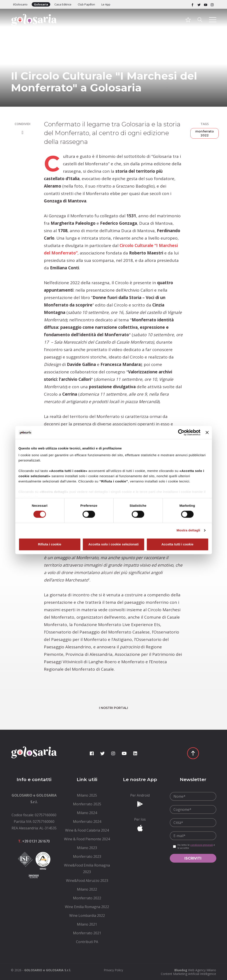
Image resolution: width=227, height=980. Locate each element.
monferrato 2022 (205, 133)
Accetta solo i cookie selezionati (113, 544)
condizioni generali (202, 845)
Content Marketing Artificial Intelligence (188, 974)
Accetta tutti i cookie (178, 544)
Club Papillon (86, 4)
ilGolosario (20, 4)
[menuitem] (87, 795)
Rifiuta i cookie (50, 544)
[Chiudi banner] (207, 432)
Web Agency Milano (202, 970)
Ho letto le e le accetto (196, 846)
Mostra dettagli (188, 530)
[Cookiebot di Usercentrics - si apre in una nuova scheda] (181, 432)
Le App (106, 4)
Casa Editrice (63, 4)
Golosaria (41, 4)
